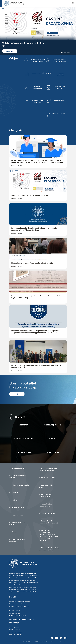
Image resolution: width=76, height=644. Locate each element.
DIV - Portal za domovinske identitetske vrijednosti (49, 549)
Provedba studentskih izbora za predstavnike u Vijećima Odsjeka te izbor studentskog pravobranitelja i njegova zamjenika (35, 333)
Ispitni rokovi (53, 452)
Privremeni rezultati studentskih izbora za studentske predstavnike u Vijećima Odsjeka (34, 229)
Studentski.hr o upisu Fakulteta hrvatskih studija (32, 263)
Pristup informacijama (15, 632)
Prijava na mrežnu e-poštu (19, 485)
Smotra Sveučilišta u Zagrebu (47, 486)
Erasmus (53, 439)
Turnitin (13, 532)
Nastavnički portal (16, 507)
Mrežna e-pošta (23, 452)
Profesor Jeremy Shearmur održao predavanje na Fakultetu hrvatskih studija (36, 366)
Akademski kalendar (17, 468)
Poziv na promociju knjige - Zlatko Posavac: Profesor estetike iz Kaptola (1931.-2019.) (38, 297)
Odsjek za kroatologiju (37, 73)
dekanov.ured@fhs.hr (20, 616)
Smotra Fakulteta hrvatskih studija (46, 496)
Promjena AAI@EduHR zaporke (18, 477)
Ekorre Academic (63, 642)
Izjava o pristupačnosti (16, 634)
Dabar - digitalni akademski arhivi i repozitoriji (48, 522)
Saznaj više (14, 166)
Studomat (23, 425)
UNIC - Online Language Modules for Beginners (48, 469)
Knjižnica (13, 493)
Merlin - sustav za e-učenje (17, 523)
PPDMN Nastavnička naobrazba (17, 540)
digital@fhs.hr (31, 619)
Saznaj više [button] (10, 51)
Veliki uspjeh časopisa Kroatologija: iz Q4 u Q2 (30, 195)
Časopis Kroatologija (47, 513)
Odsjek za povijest (58, 100)
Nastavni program (53, 425)
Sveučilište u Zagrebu (47, 478)
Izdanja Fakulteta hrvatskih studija (46, 505)
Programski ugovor (17, 515)
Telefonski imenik (14, 627)
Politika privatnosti (15, 630)
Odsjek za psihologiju (59, 114)
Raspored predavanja (23, 439)
